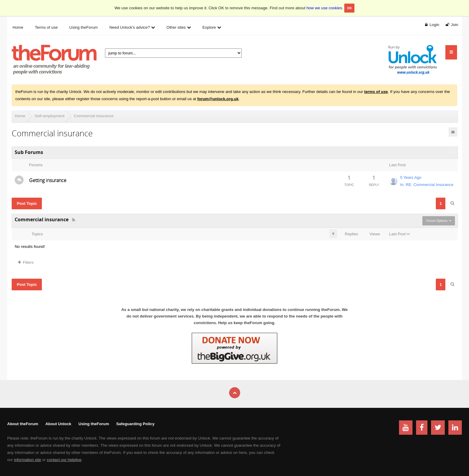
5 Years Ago (411, 177)
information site (28, 460)
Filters (26, 262)
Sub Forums (29, 152)
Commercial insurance (94, 116)
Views (375, 234)
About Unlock (58, 424)
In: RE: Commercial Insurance (427, 185)
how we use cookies (324, 8)
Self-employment (50, 116)
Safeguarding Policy (135, 424)
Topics (37, 234)
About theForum (23, 424)
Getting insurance (48, 180)
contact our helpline (64, 460)
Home (20, 116)
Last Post (398, 234)
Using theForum (94, 424)
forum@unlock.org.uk (218, 99)
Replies (351, 234)
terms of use (376, 92)
